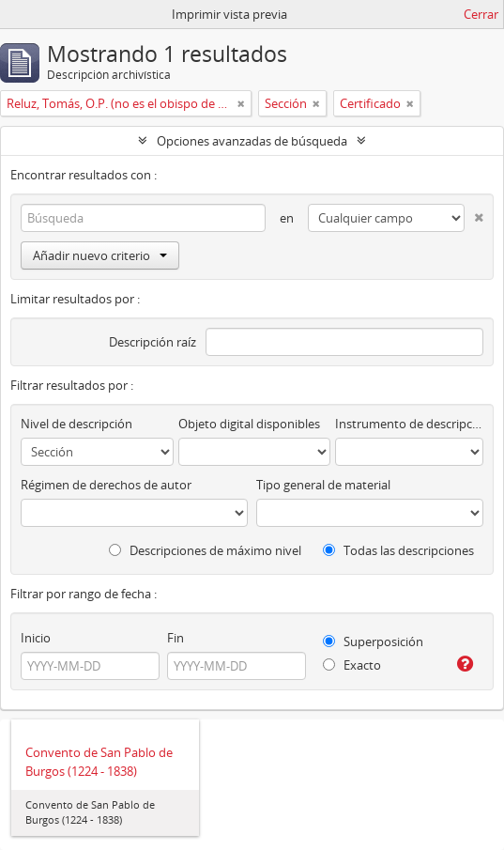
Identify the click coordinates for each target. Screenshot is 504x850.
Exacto (352, 665)
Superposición (373, 641)
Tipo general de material (323, 485)
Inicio (36, 638)
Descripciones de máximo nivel (205, 550)
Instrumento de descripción (409, 424)
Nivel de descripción (76, 424)
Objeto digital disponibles (249, 424)
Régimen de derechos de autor (106, 485)
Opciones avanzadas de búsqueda (252, 141)
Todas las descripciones (398, 550)
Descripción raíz (153, 342)
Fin (176, 638)
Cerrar (481, 14)
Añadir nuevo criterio (100, 255)
